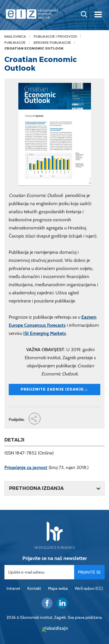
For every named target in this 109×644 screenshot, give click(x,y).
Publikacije (15, 43)
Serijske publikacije (52, 43)
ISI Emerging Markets (45, 333)
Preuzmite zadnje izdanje (55, 389)
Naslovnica (15, 37)
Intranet (13, 588)
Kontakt (34, 588)
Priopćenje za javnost (26, 467)
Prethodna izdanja (36, 488)
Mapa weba (58, 588)
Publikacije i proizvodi (55, 37)
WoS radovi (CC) (89, 588)
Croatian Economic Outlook (34, 49)
